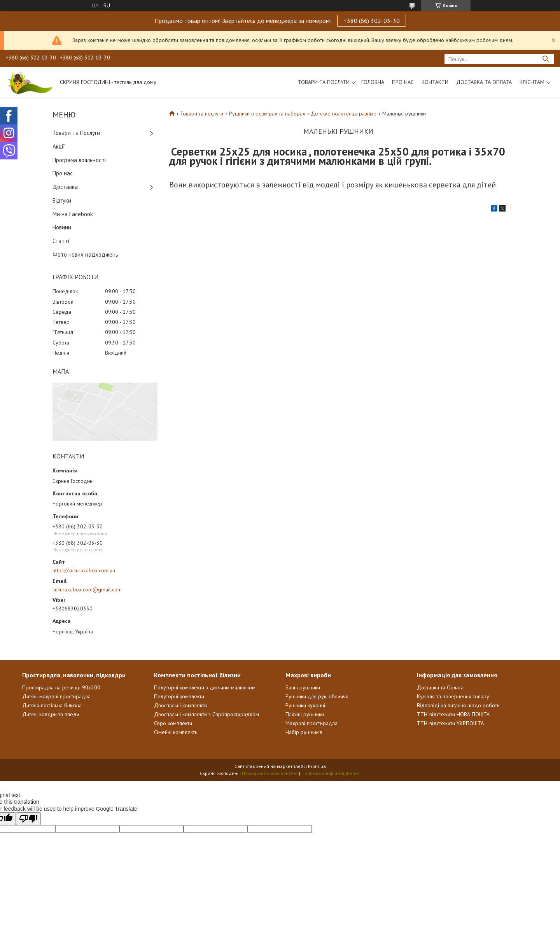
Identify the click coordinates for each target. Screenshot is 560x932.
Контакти (435, 82)
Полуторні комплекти (179, 696)
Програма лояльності (79, 160)
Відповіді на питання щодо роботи (458, 705)
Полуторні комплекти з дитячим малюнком (205, 687)
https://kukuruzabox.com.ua (84, 570)
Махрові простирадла (311, 723)
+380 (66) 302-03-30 (372, 21)
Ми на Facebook (73, 214)
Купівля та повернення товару (453, 696)
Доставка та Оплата (484, 82)
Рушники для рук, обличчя (317, 696)
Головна (373, 82)
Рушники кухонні (305, 705)
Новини (62, 227)
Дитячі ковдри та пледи (51, 714)
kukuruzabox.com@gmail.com (87, 589)
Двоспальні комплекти (180, 705)
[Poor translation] (28, 819)
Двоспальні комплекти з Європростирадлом (206, 714)
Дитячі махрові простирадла (56, 696)
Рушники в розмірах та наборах (267, 114)
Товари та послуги (324, 82)
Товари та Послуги (76, 133)
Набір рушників (304, 732)
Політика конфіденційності (331, 773)
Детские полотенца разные (344, 114)
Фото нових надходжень (85, 254)
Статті (61, 241)
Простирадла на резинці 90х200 (61, 687)
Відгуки (62, 200)
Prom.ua (317, 766)
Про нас (403, 82)
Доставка (65, 187)
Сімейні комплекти (176, 732)
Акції (59, 146)
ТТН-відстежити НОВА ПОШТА (453, 714)
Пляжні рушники (305, 714)
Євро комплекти (173, 723)
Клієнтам (532, 82)
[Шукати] (545, 59)
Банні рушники (303, 687)
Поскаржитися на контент (270, 773)
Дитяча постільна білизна (52, 705)
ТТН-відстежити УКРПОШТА (450, 723)
